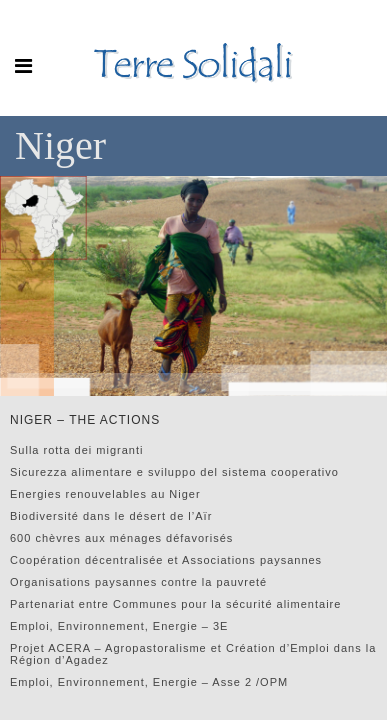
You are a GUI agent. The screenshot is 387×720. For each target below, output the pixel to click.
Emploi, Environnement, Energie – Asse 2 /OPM (149, 682)
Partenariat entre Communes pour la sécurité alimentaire (175, 604)
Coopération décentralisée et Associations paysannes (166, 560)
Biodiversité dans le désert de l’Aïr (111, 516)
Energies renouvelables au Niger (105, 494)
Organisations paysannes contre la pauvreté (138, 582)
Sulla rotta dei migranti (76, 450)
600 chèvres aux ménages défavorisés (121, 538)
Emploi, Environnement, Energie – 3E (119, 626)
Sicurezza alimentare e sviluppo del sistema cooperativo (174, 472)
